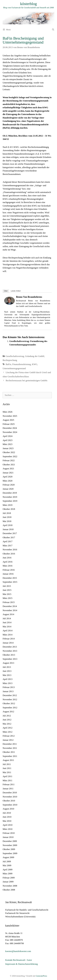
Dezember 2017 (10, 533)
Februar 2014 (9, 639)
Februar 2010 (9, 833)
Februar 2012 (9, 736)
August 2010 (8, 809)
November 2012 (10, 699)
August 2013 (8, 663)
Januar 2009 (8, 882)
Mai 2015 (7, 594)
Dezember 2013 (10, 647)
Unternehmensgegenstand (14, 368)
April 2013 (8, 679)
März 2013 (8, 683)
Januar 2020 (8, 489)
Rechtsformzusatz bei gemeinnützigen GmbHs (27, 381)
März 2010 (8, 829)
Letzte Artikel (16, 291)
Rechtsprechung (10, 360)
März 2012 (8, 732)
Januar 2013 (8, 691)
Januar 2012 (8, 740)
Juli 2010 (7, 813)
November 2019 (10, 497)
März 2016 (8, 566)
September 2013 (10, 659)
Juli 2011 (7, 764)
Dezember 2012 (10, 695)
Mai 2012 (7, 724)
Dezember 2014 (10, 606)
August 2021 (8, 469)
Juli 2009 (7, 861)
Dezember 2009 (10, 841)
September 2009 (10, 853)
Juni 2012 (7, 720)
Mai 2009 (7, 865)
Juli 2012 (7, 716)
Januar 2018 (8, 529)
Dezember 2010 (10, 793)
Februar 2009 (9, 878)
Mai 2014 (7, 627)
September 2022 (10, 456)
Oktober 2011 (9, 752)
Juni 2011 (7, 768)
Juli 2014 (7, 618)
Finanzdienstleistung (22, 364)
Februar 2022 (9, 460)
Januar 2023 (8, 448)
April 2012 (8, 728)
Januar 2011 (8, 789)
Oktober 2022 (9, 452)
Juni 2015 (7, 590)
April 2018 (8, 525)
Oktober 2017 (9, 537)
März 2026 (8, 412)
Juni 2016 (7, 558)
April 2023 (8, 440)
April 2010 (8, 825)
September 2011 (10, 756)
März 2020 (8, 481)
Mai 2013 (7, 675)
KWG (35, 364)
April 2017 (8, 541)
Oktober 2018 (9, 509)
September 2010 (10, 805)
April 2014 (8, 631)
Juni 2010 (7, 817)
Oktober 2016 (9, 554)
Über (6, 291)
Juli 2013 (7, 667)
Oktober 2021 (9, 465)
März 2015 (8, 598)
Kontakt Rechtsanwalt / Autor (19, 960)
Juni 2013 (7, 671)
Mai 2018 (7, 521)
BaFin (8, 364)
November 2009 (10, 845)
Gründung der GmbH (35, 356)
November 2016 (10, 550)
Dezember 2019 (10, 493)
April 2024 (8, 436)
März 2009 (8, 874)
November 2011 (10, 748)
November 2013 (10, 651)
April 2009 (8, 870)
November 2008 (10, 886)
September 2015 (10, 582)
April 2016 (8, 562)
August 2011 (8, 760)
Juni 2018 (7, 517)
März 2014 (8, 635)
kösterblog (28, 4)
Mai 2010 (7, 821)
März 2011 (8, 780)
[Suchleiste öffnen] (53, 30)
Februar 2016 (9, 570)
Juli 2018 (7, 513)
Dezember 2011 (10, 744)
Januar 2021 (8, 473)
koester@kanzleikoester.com (18, 951)
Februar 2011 (9, 784)
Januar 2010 (8, 837)
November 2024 (10, 432)
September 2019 (10, 501)
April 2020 (8, 477)
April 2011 (8, 776)
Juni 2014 (7, 622)
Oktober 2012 (9, 703)
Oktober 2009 (9, 849)
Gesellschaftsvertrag (15, 356)
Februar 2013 (9, 687)
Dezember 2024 (10, 428)
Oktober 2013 (9, 655)
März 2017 (8, 546)
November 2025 (10, 416)
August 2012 (8, 712)
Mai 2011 (7, 772)
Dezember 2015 (10, 578)
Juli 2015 (7, 586)
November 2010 (10, 797)
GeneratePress (41, 976)
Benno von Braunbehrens (29, 297)
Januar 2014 (8, 643)
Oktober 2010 (9, 801)
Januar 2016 (8, 574)
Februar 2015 (9, 602)
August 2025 (8, 420)
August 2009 (8, 857)
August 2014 (8, 614)
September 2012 (10, 708)
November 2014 (10, 610)
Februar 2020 (9, 485)
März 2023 (8, 444)
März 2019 (8, 505)
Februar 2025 (9, 424)
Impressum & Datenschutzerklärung (21, 964)
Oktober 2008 (9, 890)
